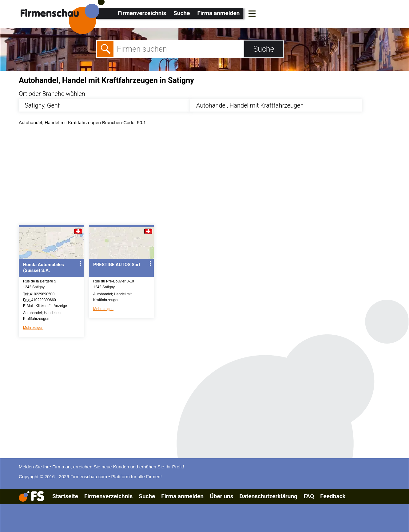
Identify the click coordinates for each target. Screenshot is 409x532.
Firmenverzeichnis (142, 13)
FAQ (309, 496)
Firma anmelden (218, 13)
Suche (182, 13)
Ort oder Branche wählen (52, 94)
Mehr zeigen (33, 328)
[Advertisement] (203, 177)
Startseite (65, 496)
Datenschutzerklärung (268, 496)
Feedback (333, 496)
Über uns (221, 496)
